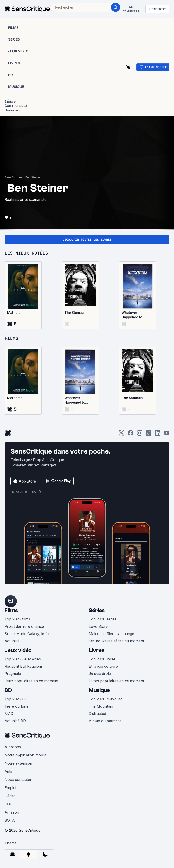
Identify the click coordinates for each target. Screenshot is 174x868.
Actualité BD (15, 721)
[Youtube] (167, 434)
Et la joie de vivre (103, 666)
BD (8, 690)
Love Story (98, 626)
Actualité (12, 641)
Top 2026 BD (16, 699)
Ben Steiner (33, 177)
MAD (9, 714)
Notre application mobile (26, 755)
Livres (97, 650)
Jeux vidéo (18, 650)
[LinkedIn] (158, 434)
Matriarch (15, 313)
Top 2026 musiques (106, 699)
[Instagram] (140, 434)
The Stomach (75, 313)
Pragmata (13, 674)
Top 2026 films (17, 619)
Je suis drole (100, 674)
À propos (13, 747)
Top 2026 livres (102, 659)
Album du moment (105, 721)
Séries (97, 610)
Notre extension (18, 763)
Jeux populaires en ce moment (31, 681)
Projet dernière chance (24, 626)
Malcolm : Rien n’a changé (111, 634)
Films (11, 610)
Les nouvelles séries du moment (116, 641)
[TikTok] (149, 434)
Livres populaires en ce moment (116, 681)
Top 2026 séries (103, 619)
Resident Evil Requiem (23, 666)
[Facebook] (130, 434)
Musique (99, 690)
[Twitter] (121, 434)
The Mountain (101, 706)
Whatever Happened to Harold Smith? (133, 315)
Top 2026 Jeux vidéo (23, 659)
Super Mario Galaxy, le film (28, 634)
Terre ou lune (16, 706)
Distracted (97, 714)
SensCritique (13, 177)
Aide (8, 771)
